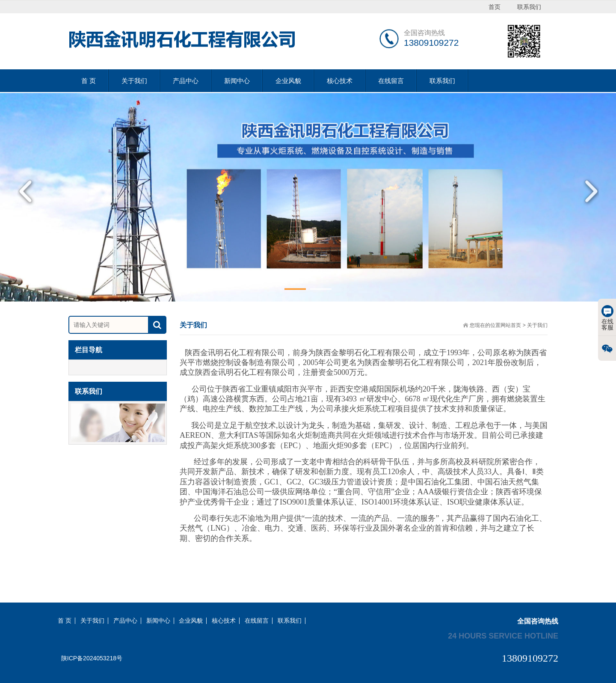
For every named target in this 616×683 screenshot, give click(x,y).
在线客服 (607, 318)
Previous (28, 199)
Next (588, 199)
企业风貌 (288, 81)
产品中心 (186, 81)
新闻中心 (237, 81)
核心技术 (340, 81)
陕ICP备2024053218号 (92, 658)
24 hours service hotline (503, 635)
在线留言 (391, 81)
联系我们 (442, 81)
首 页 (89, 81)
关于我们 (134, 81)
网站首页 (511, 325)
